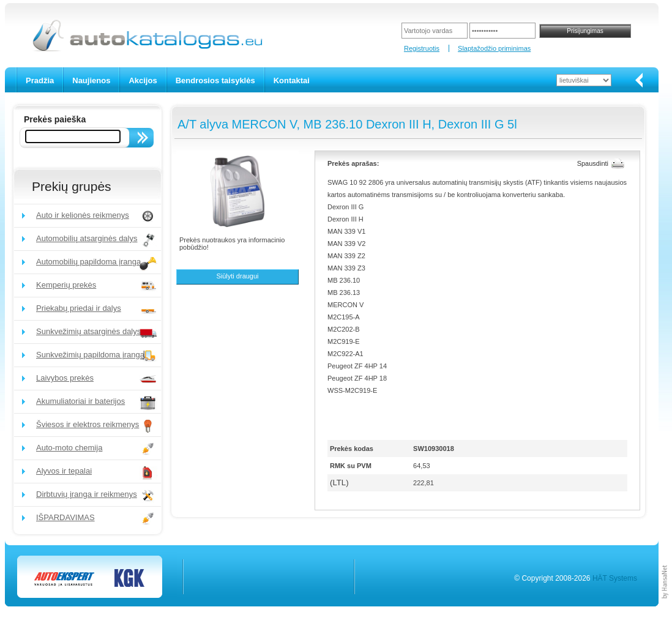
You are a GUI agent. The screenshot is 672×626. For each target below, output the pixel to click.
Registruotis (422, 48)
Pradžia (40, 80)
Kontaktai (292, 80)
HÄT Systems (615, 578)
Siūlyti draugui (237, 276)
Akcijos (143, 80)
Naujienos (91, 80)
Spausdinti (593, 163)
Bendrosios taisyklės (215, 80)
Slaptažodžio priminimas (494, 48)
